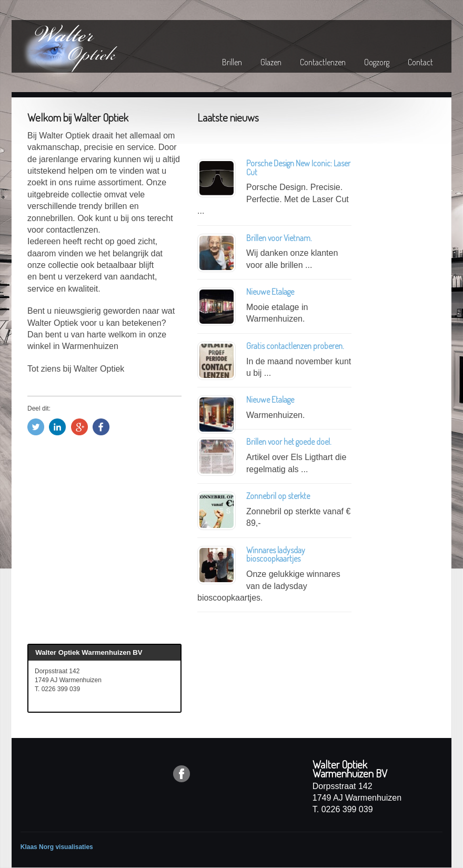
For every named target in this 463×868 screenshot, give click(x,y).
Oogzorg (377, 62)
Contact (420, 62)
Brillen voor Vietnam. (279, 238)
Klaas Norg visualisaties (57, 847)
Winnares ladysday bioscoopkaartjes (276, 555)
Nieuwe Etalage (270, 292)
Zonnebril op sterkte (278, 496)
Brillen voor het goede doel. (289, 442)
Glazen (271, 62)
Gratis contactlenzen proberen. (296, 346)
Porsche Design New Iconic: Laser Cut (298, 168)
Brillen (232, 62)
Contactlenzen (323, 62)
